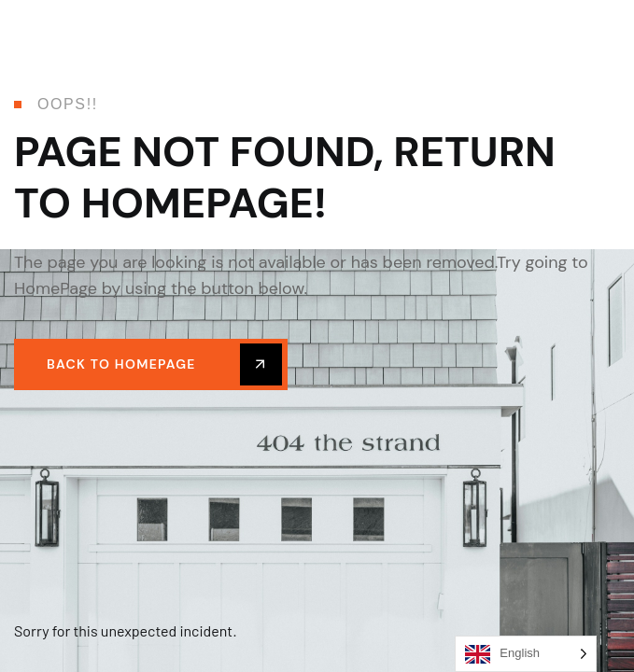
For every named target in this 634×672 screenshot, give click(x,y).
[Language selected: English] (526, 654)
